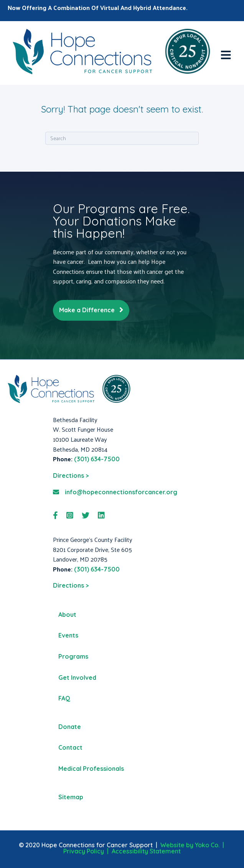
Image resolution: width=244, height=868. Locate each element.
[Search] (122, 138)
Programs (73, 656)
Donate (70, 727)
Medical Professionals (91, 769)
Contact (70, 747)
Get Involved (77, 678)
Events (68, 635)
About (67, 615)
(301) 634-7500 (97, 459)
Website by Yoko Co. (190, 845)
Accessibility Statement (146, 851)
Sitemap (71, 797)
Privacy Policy (84, 851)
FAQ (64, 698)
